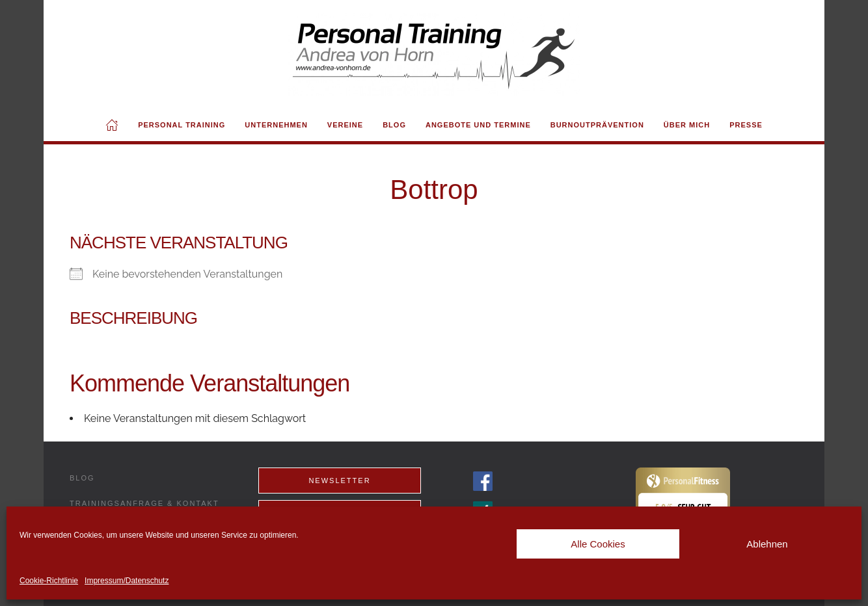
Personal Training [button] (182, 125)
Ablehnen (767, 544)
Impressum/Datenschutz (127, 581)
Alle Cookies (598, 544)
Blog (394, 125)
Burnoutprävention (597, 125)
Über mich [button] (687, 125)
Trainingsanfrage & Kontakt (144, 503)
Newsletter (339, 481)
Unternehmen (276, 125)
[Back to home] (434, 54)
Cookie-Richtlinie (49, 581)
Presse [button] (746, 125)
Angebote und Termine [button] (478, 125)
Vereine (345, 125)
